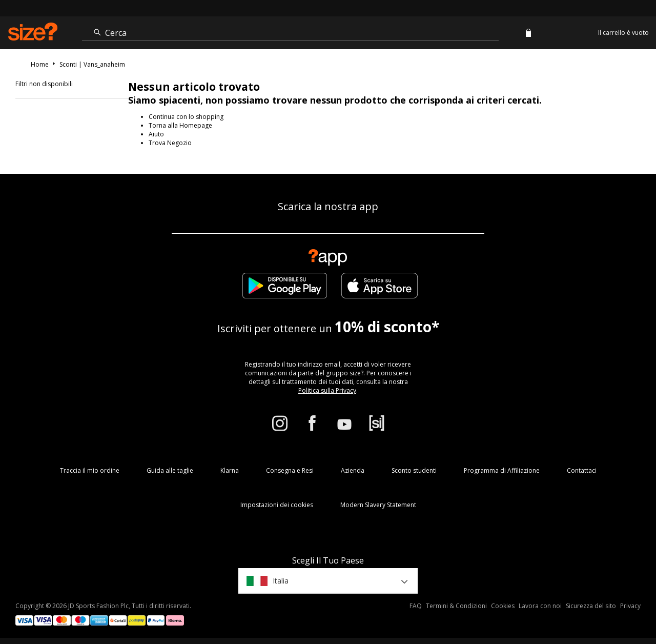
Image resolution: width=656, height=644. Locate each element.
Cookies (503, 606)
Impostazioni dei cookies (277, 505)
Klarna (230, 470)
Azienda (353, 470)
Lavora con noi (540, 606)
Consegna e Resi (290, 470)
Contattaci (582, 470)
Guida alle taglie (170, 470)
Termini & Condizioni (456, 606)
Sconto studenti (414, 470)
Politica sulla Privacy (327, 390)
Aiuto (156, 134)
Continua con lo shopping (186, 117)
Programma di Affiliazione (502, 470)
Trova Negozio (170, 143)
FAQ (416, 606)
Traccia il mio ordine (90, 470)
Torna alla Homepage (180, 125)
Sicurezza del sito (591, 606)
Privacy (630, 606)
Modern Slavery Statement (378, 505)
